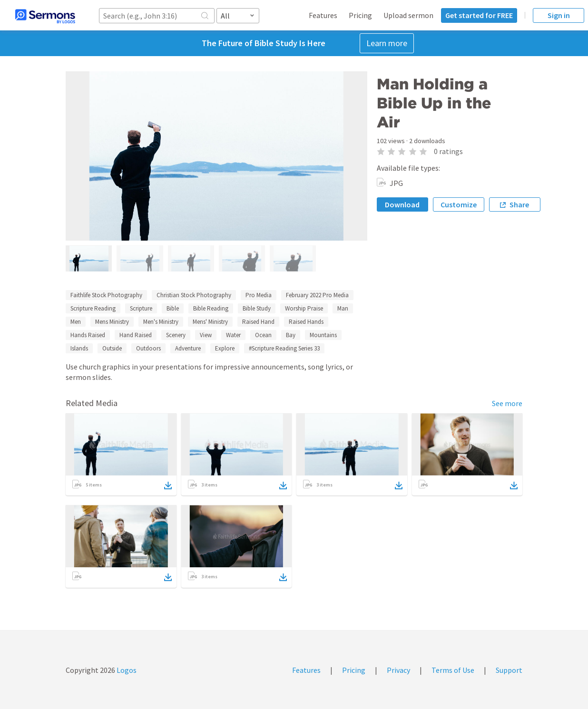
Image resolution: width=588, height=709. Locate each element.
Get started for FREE (479, 15)
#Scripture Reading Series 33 (284, 348)
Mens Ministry (112, 322)
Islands (79, 348)
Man (343, 308)
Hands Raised (88, 335)
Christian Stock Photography (194, 295)
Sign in (559, 15)
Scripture (141, 308)
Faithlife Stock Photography (106, 295)
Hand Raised (136, 335)
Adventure (188, 348)
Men (76, 322)
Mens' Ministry (210, 322)
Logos (126, 670)
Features (323, 15)
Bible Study (257, 308)
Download (402, 204)
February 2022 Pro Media (317, 295)
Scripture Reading (93, 308)
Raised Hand (258, 322)
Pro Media (259, 295)
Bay (291, 335)
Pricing (360, 15)
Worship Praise (304, 308)
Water (233, 335)
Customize (459, 204)
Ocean (263, 335)
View (206, 335)
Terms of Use (453, 670)
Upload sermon (408, 15)
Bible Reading (211, 308)
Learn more (387, 43)
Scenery (176, 335)
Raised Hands (306, 322)
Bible (173, 308)
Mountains (323, 335)
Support (509, 670)
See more (507, 403)
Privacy (398, 670)
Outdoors (148, 348)
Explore (225, 348)
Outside (112, 348)
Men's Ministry (161, 322)
